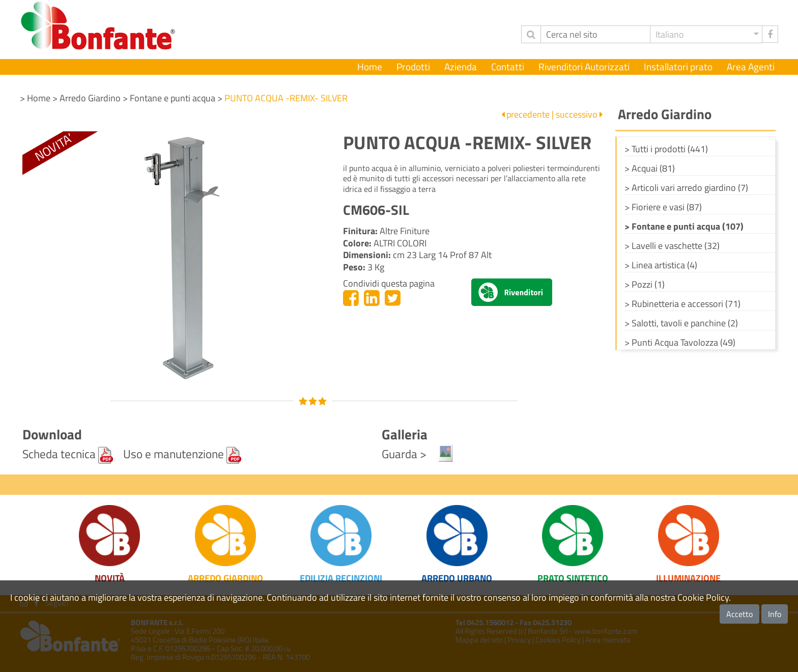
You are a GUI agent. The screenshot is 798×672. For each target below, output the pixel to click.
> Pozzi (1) (645, 284)
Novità (110, 578)
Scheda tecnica (68, 454)
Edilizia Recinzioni (341, 578)
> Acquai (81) (650, 168)
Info (775, 614)
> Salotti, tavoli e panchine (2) (681, 323)
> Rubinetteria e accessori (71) (682, 304)
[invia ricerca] (531, 34)
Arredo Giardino (225, 578)
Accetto (739, 614)
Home (370, 67)
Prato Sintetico (573, 578)
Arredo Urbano (457, 578)
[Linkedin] (372, 298)
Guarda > (418, 454)
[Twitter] (393, 298)
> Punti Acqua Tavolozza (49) (680, 342)
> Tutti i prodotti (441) (666, 149)
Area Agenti (751, 67)
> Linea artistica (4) (661, 265)
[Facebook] (351, 298)
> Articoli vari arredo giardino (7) (686, 188)
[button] (706, 34)
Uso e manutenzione (182, 454)
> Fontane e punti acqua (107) (684, 226)
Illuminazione (688, 578)
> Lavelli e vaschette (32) (672, 246)
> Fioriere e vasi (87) (663, 207)
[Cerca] (595, 34)
